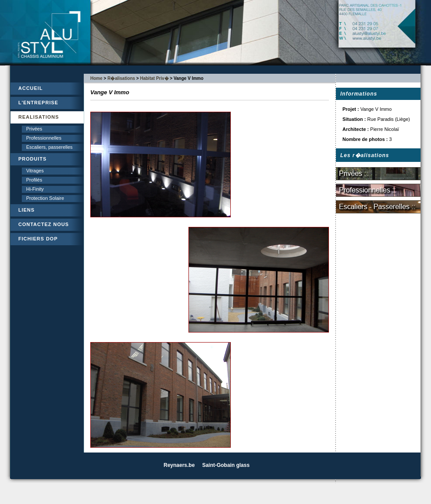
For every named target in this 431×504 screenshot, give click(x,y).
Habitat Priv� (154, 78)
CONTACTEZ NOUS (44, 224)
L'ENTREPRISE (38, 103)
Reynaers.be (179, 465)
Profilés (34, 180)
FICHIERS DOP (38, 239)
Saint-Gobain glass (226, 465)
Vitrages (35, 171)
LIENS (26, 210)
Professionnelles (44, 138)
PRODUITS (32, 159)
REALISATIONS (39, 117)
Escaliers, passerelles (49, 147)
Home (96, 78)
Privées (34, 129)
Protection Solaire (45, 198)
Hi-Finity (35, 189)
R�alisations (121, 78)
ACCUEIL (31, 88)
